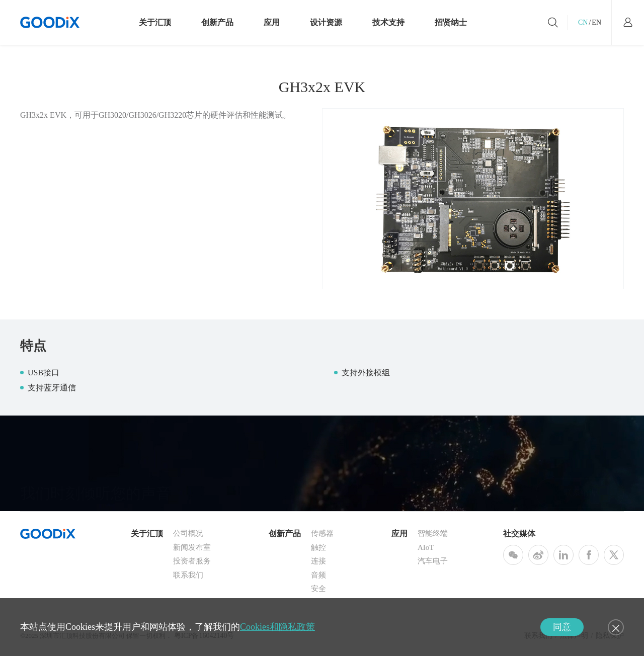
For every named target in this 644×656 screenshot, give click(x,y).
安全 (318, 589)
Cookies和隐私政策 (277, 627)
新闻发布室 (192, 547)
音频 (318, 575)
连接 (318, 561)
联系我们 (188, 575)
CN (583, 22)
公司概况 (188, 533)
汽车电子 (433, 561)
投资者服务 (192, 561)
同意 (562, 627)
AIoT (426, 547)
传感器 (322, 533)
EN (596, 22)
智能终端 (433, 533)
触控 (318, 547)
